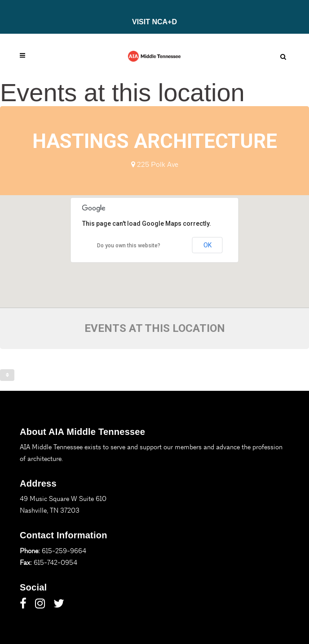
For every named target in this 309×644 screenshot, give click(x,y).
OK (207, 245)
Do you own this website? (129, 246)
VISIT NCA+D (154, 22)
